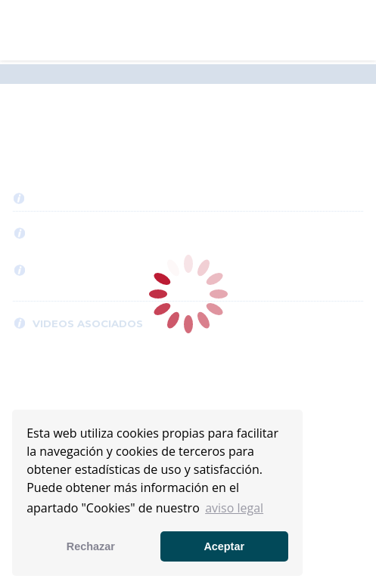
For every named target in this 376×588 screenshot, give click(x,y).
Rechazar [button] (91, 546)
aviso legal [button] (234, 508)
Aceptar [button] (224, 546)
